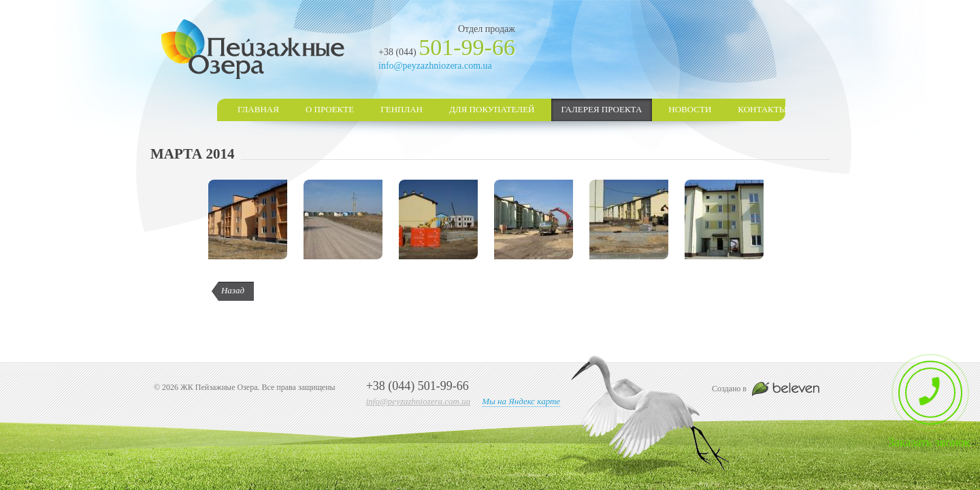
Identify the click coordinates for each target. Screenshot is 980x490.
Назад (233, 290)
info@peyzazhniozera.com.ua (435, 66)
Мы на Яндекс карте (521, 401)
